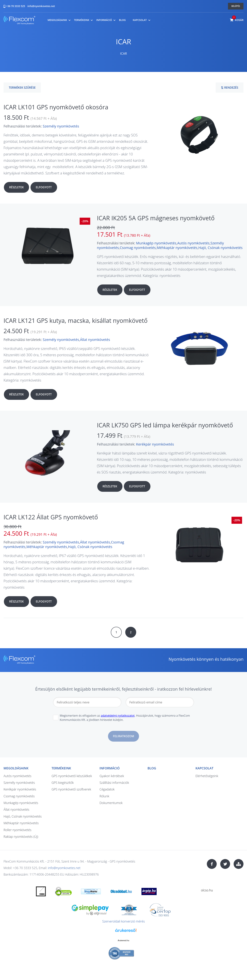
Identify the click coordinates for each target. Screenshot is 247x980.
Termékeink (82, 20)
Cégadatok (107, 789)
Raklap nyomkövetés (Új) (21, 837)
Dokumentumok (111, 803)
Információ (104, 20)
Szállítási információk (114, 783)
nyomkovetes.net (19, 21)
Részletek (16, 187)
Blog (122, 20)
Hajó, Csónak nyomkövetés (220, 248)
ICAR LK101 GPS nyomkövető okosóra (56, 107)
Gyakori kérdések (112, 776)
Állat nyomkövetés (95, 340)
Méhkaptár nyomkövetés (177, 248)
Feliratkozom (123, 736)
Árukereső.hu (123, 940)
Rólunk (104, 796)
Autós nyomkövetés (193, 243)
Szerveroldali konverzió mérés (123, 921)
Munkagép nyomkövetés (156, 243)
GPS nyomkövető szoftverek (71, 789)
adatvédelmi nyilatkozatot (118, 716)
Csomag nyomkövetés (138, 248)
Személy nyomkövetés (61, 126)
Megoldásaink (57, 20)
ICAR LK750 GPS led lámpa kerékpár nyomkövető (165, 425)
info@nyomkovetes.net (41, 6)
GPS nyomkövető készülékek (72, 776)
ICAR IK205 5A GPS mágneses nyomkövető (156, 218)
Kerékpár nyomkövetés (155, 444)
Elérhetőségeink (207, 776)
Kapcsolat (140, 20)
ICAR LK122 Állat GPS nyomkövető (51, 517)
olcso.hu (207, 890)
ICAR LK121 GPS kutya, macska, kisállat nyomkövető (76, 321)
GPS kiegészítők (63, 783)
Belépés (236, 6)
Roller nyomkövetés (17, 830)
